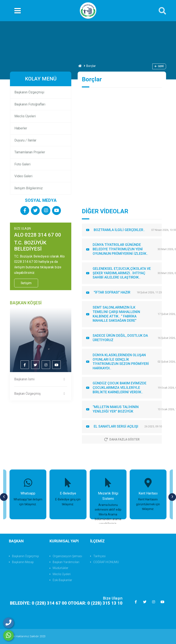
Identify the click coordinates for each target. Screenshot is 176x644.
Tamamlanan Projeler (30, 152)
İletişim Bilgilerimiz (29, 188)
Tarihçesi (99, 556)
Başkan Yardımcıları (66, 562)
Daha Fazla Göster (122, 439)
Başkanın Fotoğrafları (30, 104)
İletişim (26, 283)
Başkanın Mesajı (23, 562)
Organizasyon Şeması (67, 556)
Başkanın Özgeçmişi (29, 92)
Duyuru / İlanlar (25, 140)
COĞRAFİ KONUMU (106, 562)
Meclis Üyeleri (25, 116)
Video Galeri (23, 176)
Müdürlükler (60, 568)
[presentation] (4, 497)
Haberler (21, 128)
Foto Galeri (22, 164)
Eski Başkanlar (62, 580)
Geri (159, 66)
